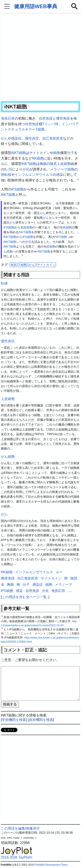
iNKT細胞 (19, 153)
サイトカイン (40, 153)
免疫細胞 (26, 227)
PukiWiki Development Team (51, 865)
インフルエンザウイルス (34, 175)
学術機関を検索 (14, 720)
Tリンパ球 (50, 124)
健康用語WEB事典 (36, 6)
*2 (22, 255)
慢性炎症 (32, 138)
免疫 (13, 265)
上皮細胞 (64, 164)
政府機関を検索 (41, 720)
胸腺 (43, 164)
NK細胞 (38, 158)
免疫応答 (8, 118)
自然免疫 (46, 118)
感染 (60, 175)
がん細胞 (8, 457)
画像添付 (33, 828)
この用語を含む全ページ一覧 (24, 597)
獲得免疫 (63, 118)
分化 (26, 169)
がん (4, 138)
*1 (78, 179)
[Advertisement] (40, 57)
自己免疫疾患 (53, 138)
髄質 (53, 164)
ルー (55, 222)
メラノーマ (59, 169)
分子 (71, 153)
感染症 (16, 138)
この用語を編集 (13, 828)
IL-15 (8, 169)
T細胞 (23, 265)
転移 (8, 175)
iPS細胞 (17, 189)
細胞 (57, 153)
